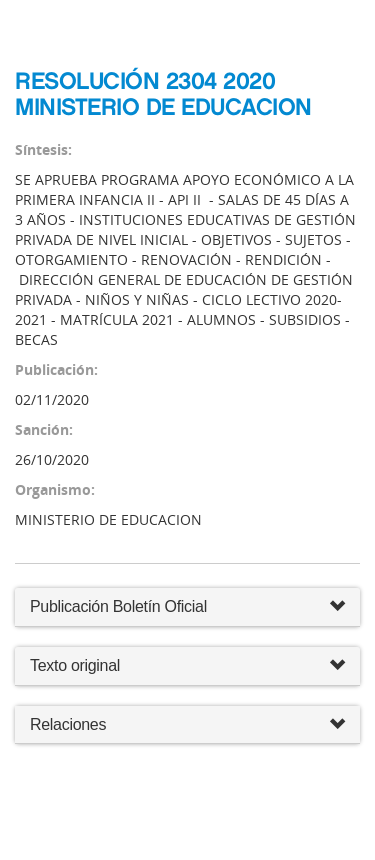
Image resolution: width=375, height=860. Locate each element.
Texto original (75, 665)
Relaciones (187, 725)
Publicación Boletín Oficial (118, 606)
